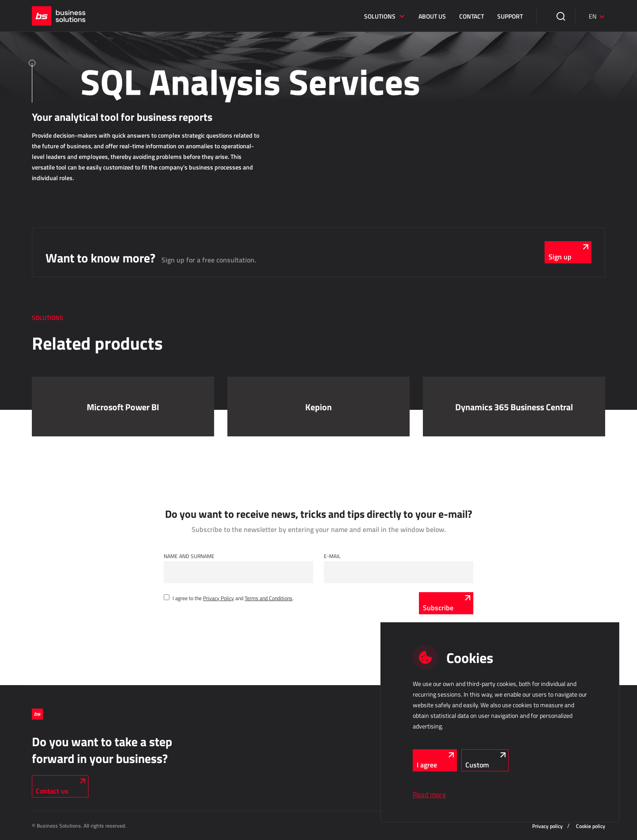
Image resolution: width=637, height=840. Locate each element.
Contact (472, 16)
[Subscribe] (446, 603)
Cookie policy (591, 826)
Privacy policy (547, 826)
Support (510, 16)
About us (432, 16)
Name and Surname (189, 556)
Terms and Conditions (269, 598)
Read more (429, 794)
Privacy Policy (219, 598)
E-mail (332, 556)
